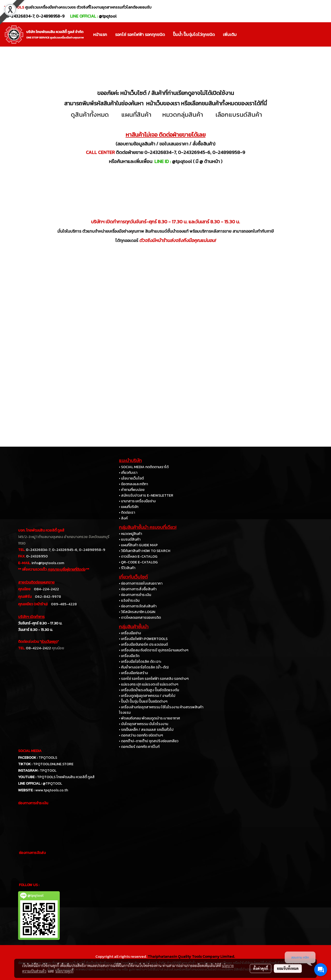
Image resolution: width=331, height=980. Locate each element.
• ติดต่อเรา (127, 513)
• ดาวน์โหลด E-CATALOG (138, 557)
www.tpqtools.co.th (52, 790)
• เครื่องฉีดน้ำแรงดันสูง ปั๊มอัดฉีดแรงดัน (149, 690)
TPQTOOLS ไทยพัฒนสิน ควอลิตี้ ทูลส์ (66, 777)
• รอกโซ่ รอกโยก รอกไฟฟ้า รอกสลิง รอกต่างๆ (154, 679)
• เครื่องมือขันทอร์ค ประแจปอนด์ (143, 644)
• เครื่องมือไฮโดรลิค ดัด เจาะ (140, 662)
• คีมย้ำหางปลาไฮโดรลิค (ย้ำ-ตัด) (144, 667)
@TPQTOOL (52, 783)
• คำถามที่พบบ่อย (132, 490)
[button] (245, 34)
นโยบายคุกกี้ (64, 971)
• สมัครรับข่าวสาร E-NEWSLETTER (146, 495)
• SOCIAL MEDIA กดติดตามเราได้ (144, 467)
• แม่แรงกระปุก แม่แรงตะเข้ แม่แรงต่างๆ (149, 684)
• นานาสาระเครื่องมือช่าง (137, 501)
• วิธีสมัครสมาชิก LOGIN (137, 612)
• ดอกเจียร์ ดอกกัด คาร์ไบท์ (139, 747)
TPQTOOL (48, 771)
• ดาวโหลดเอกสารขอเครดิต (140, 618)
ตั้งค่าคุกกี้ (261, 968)
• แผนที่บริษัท (129, 507)
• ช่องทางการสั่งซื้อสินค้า (138, 589)
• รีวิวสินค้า (127, 568)
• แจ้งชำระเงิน (129, 600)
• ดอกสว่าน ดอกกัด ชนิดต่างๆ (141, 735)
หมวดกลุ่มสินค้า (183, 115)
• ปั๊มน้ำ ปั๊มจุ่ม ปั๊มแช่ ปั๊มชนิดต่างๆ (143, 701)
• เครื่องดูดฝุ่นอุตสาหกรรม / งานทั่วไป (147, 696)
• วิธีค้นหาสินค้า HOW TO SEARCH (145, 551)
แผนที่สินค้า (136, 115)
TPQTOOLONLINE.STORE (53, 764)
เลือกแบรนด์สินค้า (239, 115)
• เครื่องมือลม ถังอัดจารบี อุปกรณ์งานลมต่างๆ (154, 650)
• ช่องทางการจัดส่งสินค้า (138, 606)
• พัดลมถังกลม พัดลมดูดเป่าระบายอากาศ (149, 718)
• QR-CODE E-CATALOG (138, 562)
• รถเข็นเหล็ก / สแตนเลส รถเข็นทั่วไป (146, 730)
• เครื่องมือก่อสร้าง (133, 673)
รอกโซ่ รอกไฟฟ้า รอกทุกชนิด (140, 34)
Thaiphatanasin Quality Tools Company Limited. (191, 956)
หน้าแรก (100, 34)
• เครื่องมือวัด (129, 656)
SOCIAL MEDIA (30, 751)
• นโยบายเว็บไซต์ (131, 478)
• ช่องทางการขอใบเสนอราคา (141, 583)
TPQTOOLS (48, 758)
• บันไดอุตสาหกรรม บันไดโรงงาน (144, 724)
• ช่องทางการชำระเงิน (135, 595)
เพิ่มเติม (230, 34)
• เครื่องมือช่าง (130, 633)
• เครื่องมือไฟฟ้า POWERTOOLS (143, 639)
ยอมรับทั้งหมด (288, 968)
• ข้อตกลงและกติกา (133, 484)
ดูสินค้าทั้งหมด (90, 115)
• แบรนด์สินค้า (130, 539)
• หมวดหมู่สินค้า (130, 534)
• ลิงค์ (123, 518)
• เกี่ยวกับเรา (128, 473)
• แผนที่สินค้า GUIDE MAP (138, 545)
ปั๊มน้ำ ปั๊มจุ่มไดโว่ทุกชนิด (194, 34)
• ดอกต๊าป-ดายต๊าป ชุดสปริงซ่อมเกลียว (149, 741)
